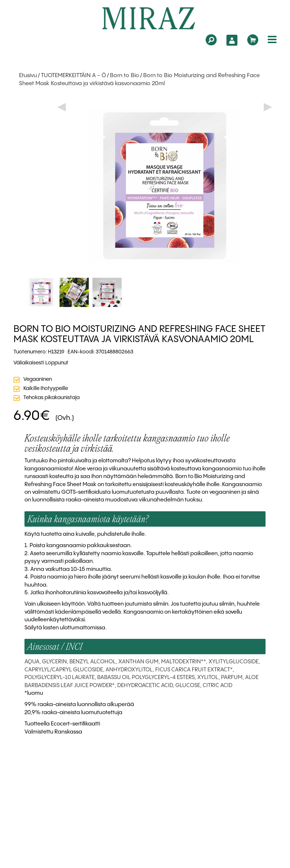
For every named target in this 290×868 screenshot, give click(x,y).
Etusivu (28, 76)
